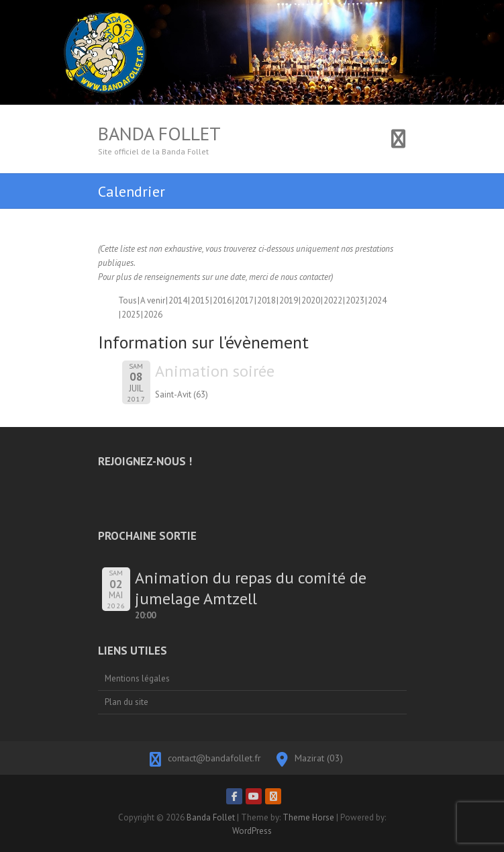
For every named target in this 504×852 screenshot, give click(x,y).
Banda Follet (159, 134)
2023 (355, 300)
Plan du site (127, 702)
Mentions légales (137, 678)
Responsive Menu (399, 139)
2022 (333, 300)
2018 (266, 300)
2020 (311, 300)
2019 (289, 300)
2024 (377, 300)
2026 (153, 315)
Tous (128, 300)
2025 (131, 315)
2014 (178, 300)
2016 (222, 300)
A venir (153, 300)
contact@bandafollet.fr (214, 758)
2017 (244, 300)
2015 (200, 300)
